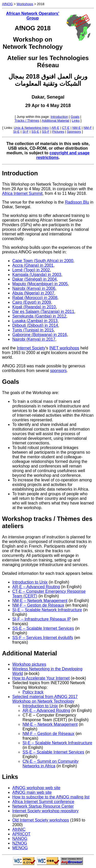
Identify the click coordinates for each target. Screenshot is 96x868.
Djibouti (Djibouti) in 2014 (35, 325)
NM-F (88, 128)
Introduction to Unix (30, 582)
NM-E (76, 128)
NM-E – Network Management (40, 601)
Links (76, 121)
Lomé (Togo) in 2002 (31, 270)
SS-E (35, 132)
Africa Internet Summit (22, 193)
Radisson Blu (77, 202)
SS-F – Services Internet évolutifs (43, 638)
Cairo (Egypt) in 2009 (32, 302)
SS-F (46, 132)
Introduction (59, 117)
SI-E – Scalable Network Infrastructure (47, 610)
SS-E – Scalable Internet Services (43, 628)
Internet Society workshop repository (45, 811)
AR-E (55, 128)
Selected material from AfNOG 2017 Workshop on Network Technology (45, 699)
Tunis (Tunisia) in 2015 (33, 330)
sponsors (58, 371)
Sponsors (74, 132)
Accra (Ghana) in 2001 (33, 265)
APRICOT (21, 834)
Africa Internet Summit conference (43, 802)
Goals (75, 117)
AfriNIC (19, 829)
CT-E (66, 128)
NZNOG (20, 843)
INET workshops (64, 348)
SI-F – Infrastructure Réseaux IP (42, 619)
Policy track (33, 692)
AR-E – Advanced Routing (36, 587)
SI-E (17, 132)
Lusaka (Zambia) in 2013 (35, 321)
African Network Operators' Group (33, 16)
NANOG (20, 839)
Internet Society (31, 348)
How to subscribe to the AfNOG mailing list (51, 797)
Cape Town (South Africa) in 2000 (43, 261)
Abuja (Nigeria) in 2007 (33, 293)
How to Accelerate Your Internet (41, 678)
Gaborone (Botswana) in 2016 (40, 335)
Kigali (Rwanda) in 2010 (34, 307)
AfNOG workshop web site (36, 788)
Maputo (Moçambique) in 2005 (40, 284)
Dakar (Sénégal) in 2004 (34, 279)
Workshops (25, 4)
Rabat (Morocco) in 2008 (35, 298)
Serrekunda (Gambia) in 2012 (39, 316)
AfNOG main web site (32, 792)
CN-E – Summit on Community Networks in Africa (51, 764)
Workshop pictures (29, 664)
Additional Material (55, 121)
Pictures (58, 132)
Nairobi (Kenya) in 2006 (34, 288)
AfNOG (7, 4)
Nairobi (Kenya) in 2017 (34, 339)
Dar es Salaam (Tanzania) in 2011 (43, 312)
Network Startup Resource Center (43, 806)
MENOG (20, 848)
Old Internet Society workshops (41, 820)
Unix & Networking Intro (31, 128)
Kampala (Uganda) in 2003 (37, 275)
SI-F (25, 132)
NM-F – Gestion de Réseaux (38, 605)
